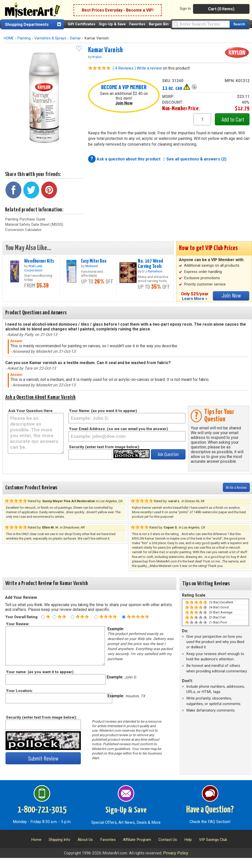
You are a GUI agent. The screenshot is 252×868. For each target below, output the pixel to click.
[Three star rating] (73, 617)
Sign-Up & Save (112, 24)
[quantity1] (202, 119)
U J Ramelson (152, 271)
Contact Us (168, 840)
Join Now (124, 103)
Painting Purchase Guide (25, 219)
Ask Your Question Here (30, 411)
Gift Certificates (82, 24)
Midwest (92, 266)
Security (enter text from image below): (105, 447)
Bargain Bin (159, 24)
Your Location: (19, 691)
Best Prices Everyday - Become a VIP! (118, 10)
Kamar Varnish (106, 50)
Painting (24, 38)
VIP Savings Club (213, 840)
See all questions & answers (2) (196, 159)
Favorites (137, 24)
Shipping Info (59, 840)
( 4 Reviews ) (124, 68)
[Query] (201, 24)
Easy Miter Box (94, 261)
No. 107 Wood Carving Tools (150, 264)
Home (36, 840)
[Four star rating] (96, 617)
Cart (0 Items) (221, 9)
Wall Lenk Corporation (33, 268)
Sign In (185, 9)
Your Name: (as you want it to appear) (103, 411)
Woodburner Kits (39, 261)
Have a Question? (210, 810)
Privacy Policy (176, 853)
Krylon (97, 57)
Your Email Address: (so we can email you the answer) (118, 429)
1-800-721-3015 (42, 810)
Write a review (149, 68)
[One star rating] (43, 617)
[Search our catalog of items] (239, 24)
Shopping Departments (27, 24)
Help (188, 840)
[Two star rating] (54, 617)
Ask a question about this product (129, 159)
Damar (75, 38)
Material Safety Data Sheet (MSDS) (34, 224)
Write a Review (236, 487)
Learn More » (195, 299)
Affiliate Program (137, 840)
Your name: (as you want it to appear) (40, 672)
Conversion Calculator (23, 230)
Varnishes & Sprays (50, 38)
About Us (85, 840)
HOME (9, 38)
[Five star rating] (124, 617)
